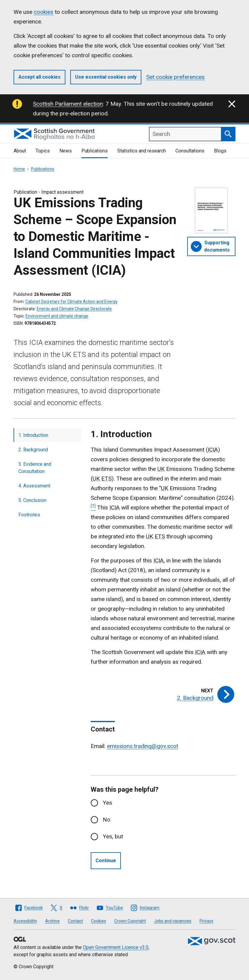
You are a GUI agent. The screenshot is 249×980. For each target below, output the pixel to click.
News (66, 151)
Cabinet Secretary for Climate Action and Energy (71, 302)
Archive (52, 921)
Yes (107, 803)
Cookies (99, 921)
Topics (43, 151)
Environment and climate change (57, 316)
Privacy (206, 921)
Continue (106, 861)
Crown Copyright (130, 921)
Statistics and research (142, 151)
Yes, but (113, 836)
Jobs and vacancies (173, 921)
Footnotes (29, 515)
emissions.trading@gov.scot (143, 746)
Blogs (220, 151)
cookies (44, 12)
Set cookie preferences (175, 77)
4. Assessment (34, 486)
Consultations (190, 151)
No (107, 820)
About (20, 151)
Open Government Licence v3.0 (116, 947)
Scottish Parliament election (68, 104)
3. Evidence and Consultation (35, 468)
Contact (75, 921)
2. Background (33, 450)
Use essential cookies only (106, 77)
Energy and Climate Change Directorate (74, 309)
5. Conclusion (32, 500)
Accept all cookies (39, 77)
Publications (95, 151)
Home (19, 169)
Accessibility (25, 921)
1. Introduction (33, 435)
